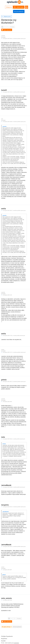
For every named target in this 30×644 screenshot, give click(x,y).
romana (4, 444)
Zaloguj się (9, 7)
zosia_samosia (6, 598)
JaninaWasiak (6, 485)
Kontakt (3, 641)
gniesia (4, 380)
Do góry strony (6, 627)
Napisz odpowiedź (7, 30)
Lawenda (4, 126)
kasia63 (4, 90)
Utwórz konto (19, 7)
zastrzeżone (16, 643)
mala (3, 437)
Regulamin (4, 639)
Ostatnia (12, 27)
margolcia (5, 505)
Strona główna (17, 627)
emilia (4, 209)
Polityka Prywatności (7, 636)
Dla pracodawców (19, 11)
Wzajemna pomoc (7, 17)
